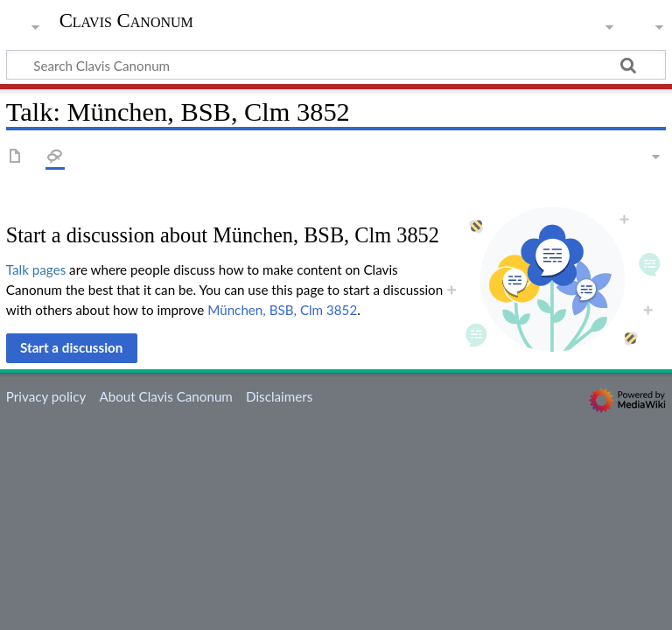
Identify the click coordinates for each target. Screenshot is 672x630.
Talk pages (36, 269)
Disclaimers (279, 396)
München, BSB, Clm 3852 (282, 310)
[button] (72, 348)
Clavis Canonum (126, 21)
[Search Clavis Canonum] (336, 65)
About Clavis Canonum (165, 396)
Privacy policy (46, 396)
